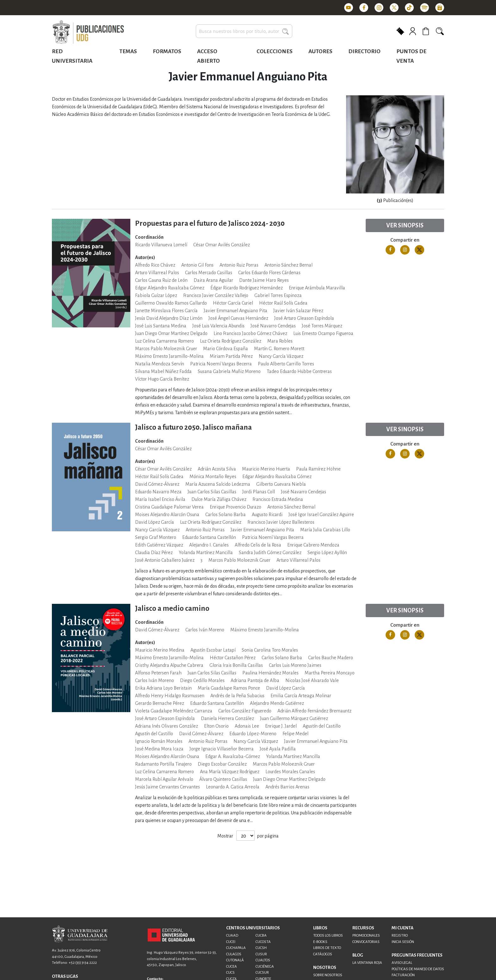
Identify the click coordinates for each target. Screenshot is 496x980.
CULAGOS (234, 954)
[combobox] (244, 31)
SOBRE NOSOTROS (328, 975)
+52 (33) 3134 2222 (83, 963)
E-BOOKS (320, 942)
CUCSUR (262, 973)
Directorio (364, 51)
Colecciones (275, 51)
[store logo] (88, 32)
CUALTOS (263, 960)
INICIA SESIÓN (403, 942)
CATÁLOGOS (323, 954)
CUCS (230, 973)
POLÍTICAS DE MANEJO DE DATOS (418, 969)
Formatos (167, 51)
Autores (320, 51)
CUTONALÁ (235, 960)
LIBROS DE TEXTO (327, 948)
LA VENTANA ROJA (367, 963)
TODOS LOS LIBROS (328, 936)
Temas (128, 51)
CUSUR (261, 954)
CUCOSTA (263, 942)
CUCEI (231, 942)
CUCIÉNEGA (265, 967)
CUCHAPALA (236, 948)
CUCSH (261, 948)
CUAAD (232, 936)
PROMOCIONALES (366, 936)
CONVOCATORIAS (366, 942)
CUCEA (232, 967)
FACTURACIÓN (403, 975)
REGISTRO (400, 936)
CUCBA (261, 936)
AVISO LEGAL (402, 963)
